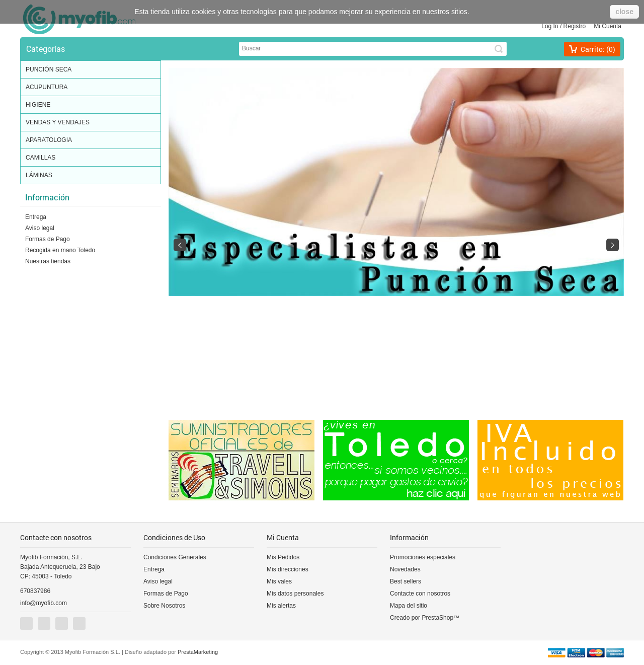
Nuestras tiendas (48, 261)
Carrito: (598, 49)
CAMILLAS (91, 158)
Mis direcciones (288, 569)
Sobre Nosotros (164, 606)
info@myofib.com (44, 603)
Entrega (36, 217)
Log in (550, 26)
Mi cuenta (608, 26)
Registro (575, 26)
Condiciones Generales (175, 557)
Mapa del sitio (409, 606)
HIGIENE (91, 105)
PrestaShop (437, 618)
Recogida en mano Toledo (60, 250)
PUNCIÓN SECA (91, 70)
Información (47, 197)
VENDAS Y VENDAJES (91, 123)
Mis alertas (281, 606)
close (624, 12)
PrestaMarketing (198, 652)
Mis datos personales (295, 594)
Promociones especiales (423, 557)
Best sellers (406, 581)
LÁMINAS (91, 176)
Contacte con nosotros (420, 594)
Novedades (405, 569)
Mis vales (279, 581)
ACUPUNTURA (91, 88)
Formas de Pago (48, 239)
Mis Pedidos (283, 557)
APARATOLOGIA (91, 140)
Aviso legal (40, 228)
